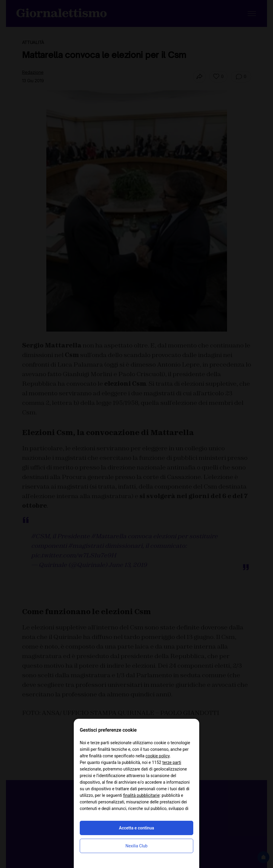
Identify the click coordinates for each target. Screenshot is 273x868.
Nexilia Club (136, 846)
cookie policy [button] (158, 756)
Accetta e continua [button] (136, 828)
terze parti (172, 762)
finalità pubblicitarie (141, 795)
